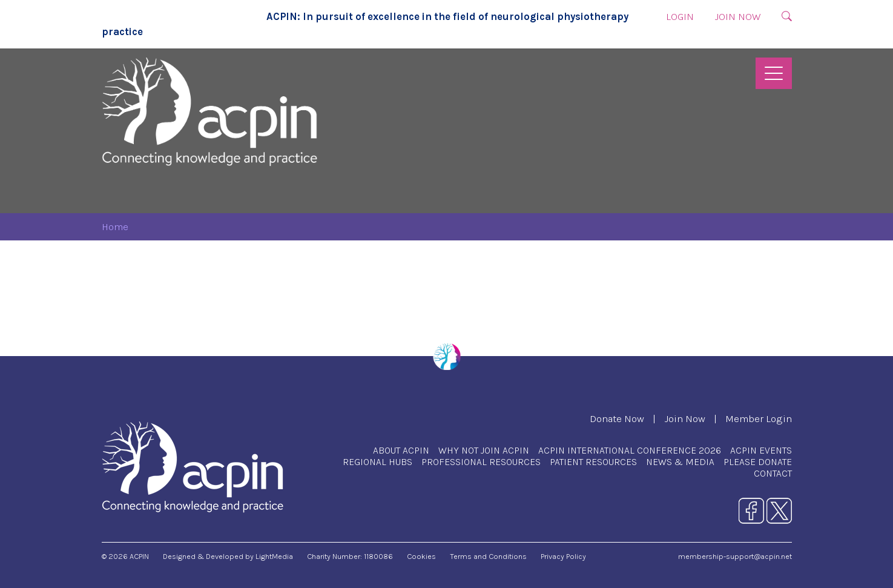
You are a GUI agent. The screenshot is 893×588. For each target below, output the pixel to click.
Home (115, 227)
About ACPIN (401, 450)
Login (680, 17)
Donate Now (617, 419)
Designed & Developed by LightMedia (228, 556)
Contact (773, 473)
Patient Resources (593, 462)
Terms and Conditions (488, 556)
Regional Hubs (377, 462)
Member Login (759, 419)
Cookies (421, 556)
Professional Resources (481, 462)
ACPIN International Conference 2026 (630, 450)
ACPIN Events (761, 450)
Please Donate (758, 462)
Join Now (738, 17)
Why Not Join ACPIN (484, 450)
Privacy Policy (563, 556)
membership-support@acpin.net (735, 556)
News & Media (680, 462)
